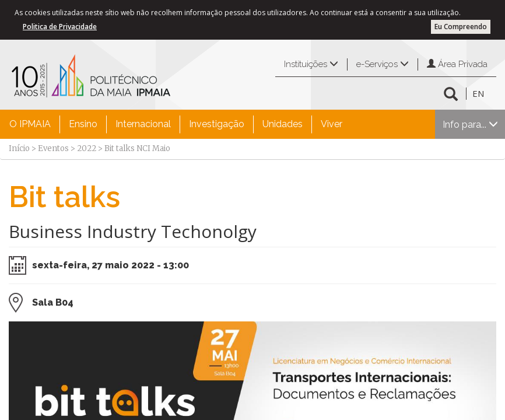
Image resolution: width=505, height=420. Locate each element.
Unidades (283, 124)
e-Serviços (383, 64)
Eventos (53, 148)
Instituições (311, 64)
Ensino (83, 124)
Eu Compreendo (461, 27)
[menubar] (176, 124)
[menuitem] (30, 124)
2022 (87, 148)
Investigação (217, 124)
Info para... (470, 125)
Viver (332, 124)
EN (478, 93)
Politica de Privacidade (60, 27)
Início (19, 148)
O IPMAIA (30, 124)
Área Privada (457, 64)
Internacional (143, 124)
